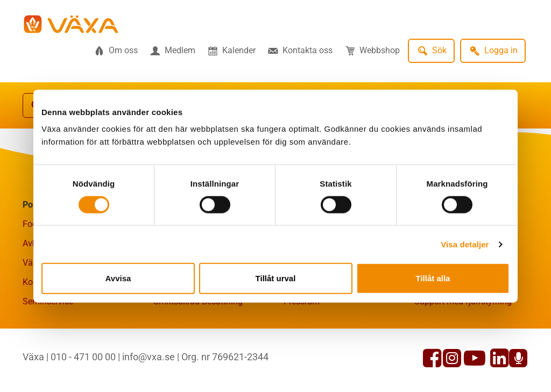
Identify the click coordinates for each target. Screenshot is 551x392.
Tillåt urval (276, 278)
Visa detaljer (465, 244)
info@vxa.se (149, 357)
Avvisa (118, 278)
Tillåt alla (433, 278)
